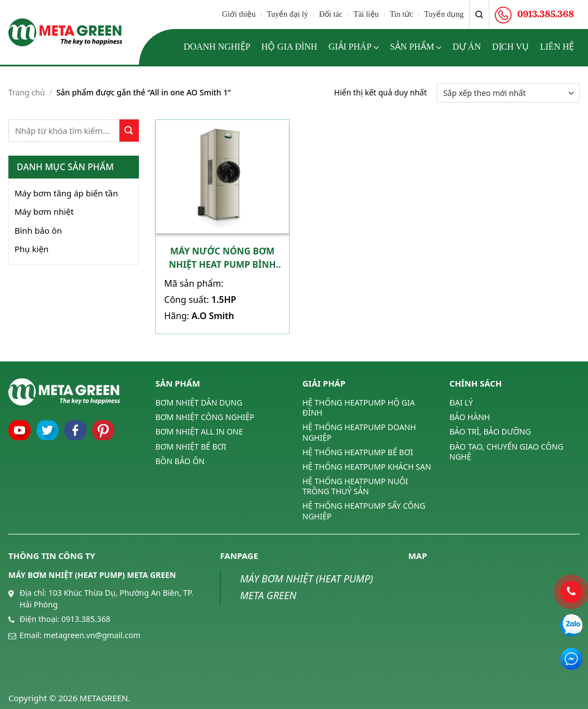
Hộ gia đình (290, 47)
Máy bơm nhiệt (44, 211)
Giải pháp (354, 47)
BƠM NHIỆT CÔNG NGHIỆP (205, 417)
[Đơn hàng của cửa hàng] (508, 93)
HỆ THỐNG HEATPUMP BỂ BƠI (358, 452)
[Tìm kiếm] (479, 15)
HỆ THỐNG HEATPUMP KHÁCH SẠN (367, 467)
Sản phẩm (416, 47)
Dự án (467, 47)
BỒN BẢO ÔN (180, 461)
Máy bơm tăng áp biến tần (66, 193)
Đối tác (331, 14)
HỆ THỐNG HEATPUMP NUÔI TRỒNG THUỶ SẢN (355, 486)
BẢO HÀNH (470, 417)
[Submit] (129, 131)
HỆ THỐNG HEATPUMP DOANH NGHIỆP (359, 432)
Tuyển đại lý (287, 14)
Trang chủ (26, 92)
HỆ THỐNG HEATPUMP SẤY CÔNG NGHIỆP (364, 511)
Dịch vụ (510, 47)
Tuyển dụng (444, 14)
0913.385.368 (86, 619)
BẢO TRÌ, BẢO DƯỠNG (490, 431)
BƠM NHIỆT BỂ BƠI (191, 447)
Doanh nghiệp (217, 47)
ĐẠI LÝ (461, 403)
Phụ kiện (32, 249)
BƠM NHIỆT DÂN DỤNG (199, 403)
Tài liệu (366, 14)
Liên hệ (557, 47)
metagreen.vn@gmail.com (92, 635)
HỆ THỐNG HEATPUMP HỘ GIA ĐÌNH (359, 408)
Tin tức (402, 14)
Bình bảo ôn (38, 230)
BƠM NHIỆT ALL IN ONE (199, 431)
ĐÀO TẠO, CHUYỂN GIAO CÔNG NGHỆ (507, 452)
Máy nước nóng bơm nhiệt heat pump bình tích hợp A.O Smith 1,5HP (223, 258)
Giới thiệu (239, 14)
